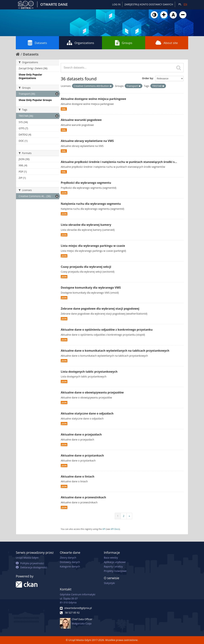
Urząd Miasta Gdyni (27, 558)
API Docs (115, 529)
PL (180, 4)
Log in (116, 4)
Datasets (37, 43)
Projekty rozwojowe (115, 571)
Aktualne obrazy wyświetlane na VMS (87, 141)
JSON (64, 193)
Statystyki (109, 583)
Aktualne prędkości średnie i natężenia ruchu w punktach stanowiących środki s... (119, 162)
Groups (124, 43)
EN (185, 4)
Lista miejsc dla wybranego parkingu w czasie (93, 246)
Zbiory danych (68, 558)
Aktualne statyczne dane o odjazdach (87, 413)
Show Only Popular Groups (35, 100)
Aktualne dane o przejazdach (81, 434)
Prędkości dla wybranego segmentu (86, 183)
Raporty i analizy (113, 566)
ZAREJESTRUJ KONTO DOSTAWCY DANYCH (149, 4)
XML (64, 109)
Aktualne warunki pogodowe (81, 120)
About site (167, 43)
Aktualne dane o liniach (78, 476)
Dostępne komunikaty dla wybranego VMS (91, 288)
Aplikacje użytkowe (115, 562)
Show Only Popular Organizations (30, 76)
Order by (147, 78)
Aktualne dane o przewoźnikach (83, 497)
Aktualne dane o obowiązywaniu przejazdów (92, 392)
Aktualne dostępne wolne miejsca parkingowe (93, 99)
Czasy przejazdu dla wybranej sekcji (86, 267)
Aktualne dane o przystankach (82, 455)
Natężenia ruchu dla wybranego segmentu (91, 204)
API (104, 529)
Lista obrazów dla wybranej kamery (86, 225)
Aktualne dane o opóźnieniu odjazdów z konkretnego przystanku (107, 330)
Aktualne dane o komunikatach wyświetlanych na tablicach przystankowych (115, 351)
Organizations (80, 43)
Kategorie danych (70, 566)
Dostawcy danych (70, 562)
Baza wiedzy (111, 558)
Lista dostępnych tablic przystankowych (89, 372)
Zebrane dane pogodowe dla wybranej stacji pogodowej (100, 309)
